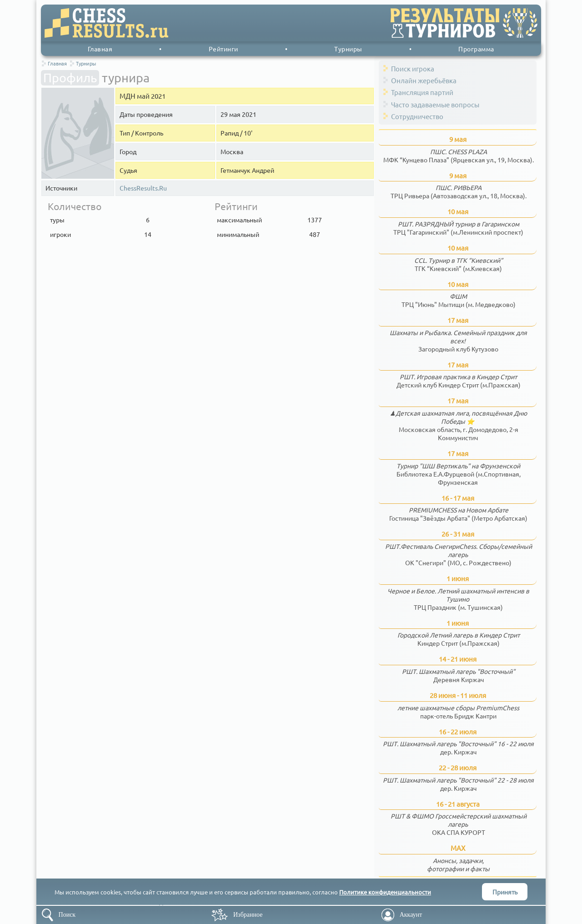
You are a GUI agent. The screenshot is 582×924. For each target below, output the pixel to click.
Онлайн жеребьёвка (424, 80)
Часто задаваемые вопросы (435, 104)
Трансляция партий (422, 92)
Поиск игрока (413, 68)
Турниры (348, 49)
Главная (100, 49)
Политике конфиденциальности (385, 892)
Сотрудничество (417, 116)
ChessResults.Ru (143, 188)
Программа (476, 49)
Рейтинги (223, 49)
